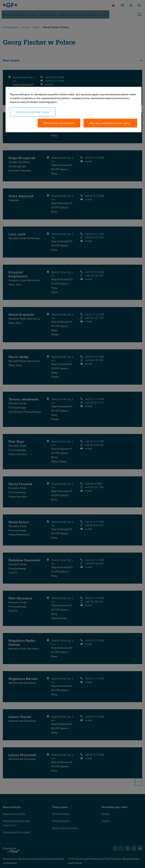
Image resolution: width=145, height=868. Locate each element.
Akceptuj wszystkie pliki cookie (110, 123)
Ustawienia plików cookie (33, 112)
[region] (73, 110)
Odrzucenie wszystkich (59, 123)
